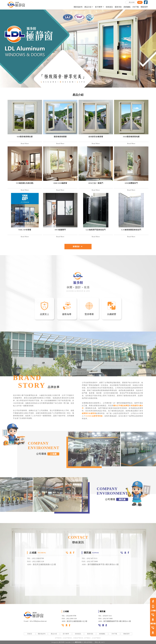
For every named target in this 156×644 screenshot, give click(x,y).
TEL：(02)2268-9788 (69, 616)
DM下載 (136, 7)
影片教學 (99, 7)
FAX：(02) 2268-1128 (35, 565)
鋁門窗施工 (88, 638)
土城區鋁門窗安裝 (78, 638)
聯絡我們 (144, 7)
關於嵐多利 (78, 7)
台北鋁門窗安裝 (67, 638)
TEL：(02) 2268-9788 (35, 562)
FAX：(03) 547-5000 (90, 565)
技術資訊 (109, 7)
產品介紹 (88, 7)
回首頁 (30, 634)
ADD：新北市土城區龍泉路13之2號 (41, 568)
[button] (76, 642)
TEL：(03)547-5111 (105, 616)
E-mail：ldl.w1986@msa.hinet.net (35, 621)
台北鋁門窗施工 (96, 638)
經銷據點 (127, 7)
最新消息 (118, 7)
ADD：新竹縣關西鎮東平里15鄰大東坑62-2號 (100, 568)
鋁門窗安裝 (58, 638)
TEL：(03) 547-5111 (90, 562)
